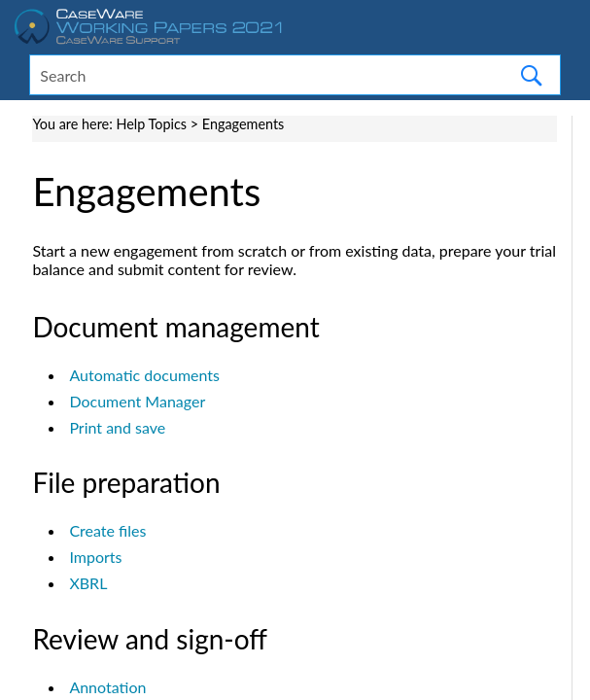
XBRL (88, 583)
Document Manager (137, 401)
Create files (107, 530)
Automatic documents (144, 375)
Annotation (107, 687)
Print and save (117, 427)
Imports (95, 557)
